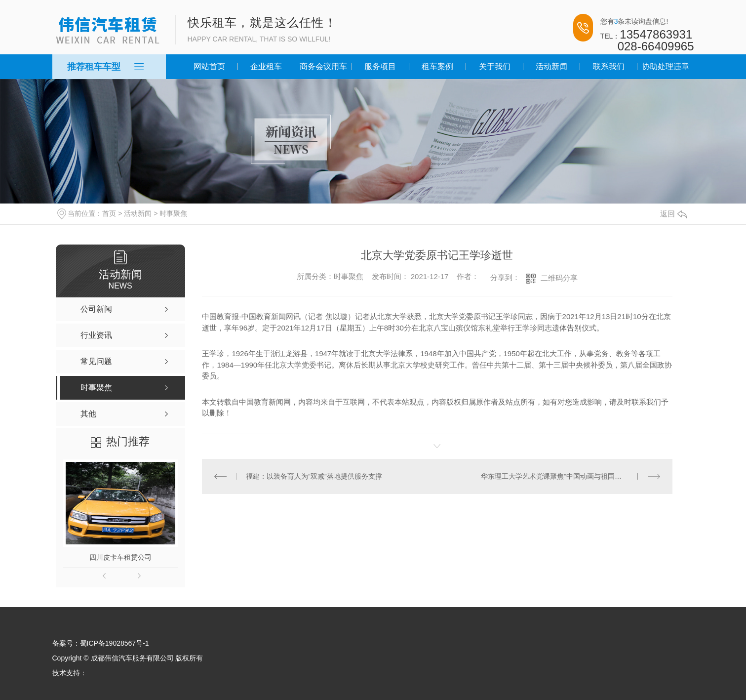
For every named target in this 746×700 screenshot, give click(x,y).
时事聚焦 (173, 213)
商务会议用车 (323, 66)
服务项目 (380, 66)
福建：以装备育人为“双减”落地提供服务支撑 (314, 476)
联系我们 (609, 66)
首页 (109, 213)
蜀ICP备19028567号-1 (115, 643)
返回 (673, 214)
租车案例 (437, 66)
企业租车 (266, 66)
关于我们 (495, 66)
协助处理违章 (666, 66)
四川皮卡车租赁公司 (120, 557)
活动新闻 (551, 66)
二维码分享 (559, 278)
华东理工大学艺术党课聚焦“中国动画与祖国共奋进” (559, 476)
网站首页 (209, 66)
